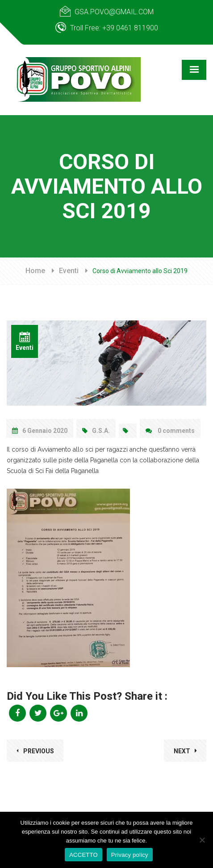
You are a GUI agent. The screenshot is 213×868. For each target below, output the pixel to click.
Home (35, 271)
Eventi (69, 271)
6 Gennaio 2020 (40, 431)
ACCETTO (84, 855)
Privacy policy (130, 855)
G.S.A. (96, 431)
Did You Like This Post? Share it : (87, 696)
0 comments (170, 431)
